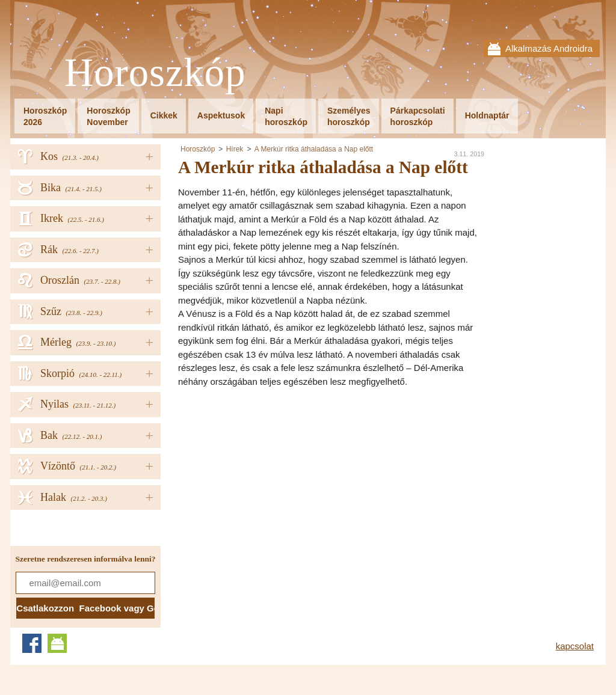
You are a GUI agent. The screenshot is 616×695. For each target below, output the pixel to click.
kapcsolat (575, 646)
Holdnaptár (487, 115)
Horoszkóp (155, 73)
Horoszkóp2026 (45, 116)
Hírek (235, 149)
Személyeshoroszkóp (349, 116)
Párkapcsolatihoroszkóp (418, 116)
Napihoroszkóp (286, 116)
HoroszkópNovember (108, 116)
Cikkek (164, 115)
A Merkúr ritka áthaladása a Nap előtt (314, 149)
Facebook (32, 643)
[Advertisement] (279, 479)
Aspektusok (221, 115)
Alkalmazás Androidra (549, 48)
